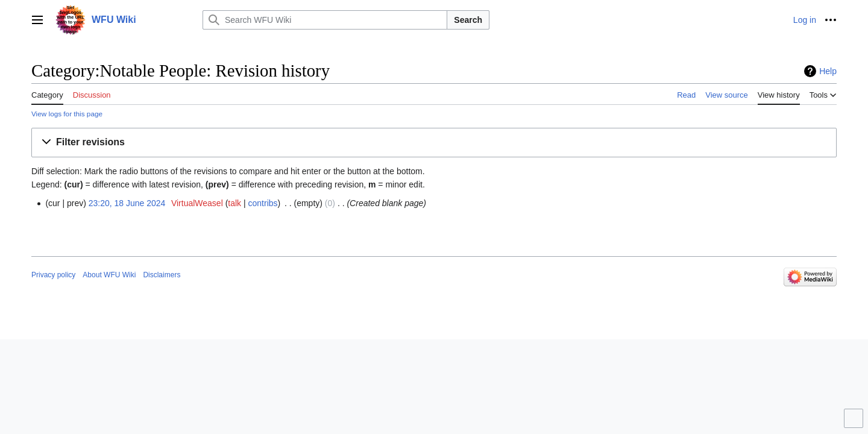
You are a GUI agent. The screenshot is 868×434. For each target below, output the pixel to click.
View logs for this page (67, 114)
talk (234, 203)
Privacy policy (53, 275)
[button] (434, 143)
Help (828, 71)
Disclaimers (162, 275)
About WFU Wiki (109, 275)
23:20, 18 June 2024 (127, 203)
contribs (263, 203)
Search (468, 20)
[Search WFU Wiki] (325, 20)
